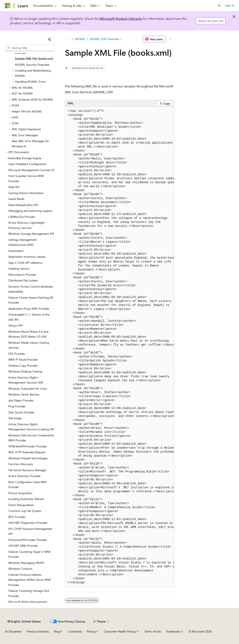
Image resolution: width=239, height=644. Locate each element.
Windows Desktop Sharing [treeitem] (25, 371)
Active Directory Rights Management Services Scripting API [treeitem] (31, 427)
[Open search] (219, 6)
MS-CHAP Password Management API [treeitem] (30, 531)
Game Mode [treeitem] (16, 199)
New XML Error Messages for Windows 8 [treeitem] (30, 144)
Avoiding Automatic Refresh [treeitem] (26, 499)
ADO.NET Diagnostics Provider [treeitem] (28, 523)
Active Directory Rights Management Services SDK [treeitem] (26, 380)
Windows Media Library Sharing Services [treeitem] (29, 345)
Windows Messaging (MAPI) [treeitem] (26, 563)
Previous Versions (38, 631)
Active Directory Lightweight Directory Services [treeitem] (27, 225)
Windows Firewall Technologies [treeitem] (28, 458)
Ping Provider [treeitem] (17, 406)
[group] (119, 347)
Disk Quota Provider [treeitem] (21, 412)
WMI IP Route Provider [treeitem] (23, 359)
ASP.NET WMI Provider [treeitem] (23, 546)
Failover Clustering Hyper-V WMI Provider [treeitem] (30, 554)
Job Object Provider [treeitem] (21, 400)
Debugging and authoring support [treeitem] (30, 211)
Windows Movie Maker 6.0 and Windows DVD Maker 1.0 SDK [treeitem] (28, 334)
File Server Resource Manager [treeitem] (27, 470)
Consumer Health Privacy (120, 631)
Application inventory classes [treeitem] (27, 257)
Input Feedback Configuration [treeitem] (27, 164)
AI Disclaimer (13, 631)
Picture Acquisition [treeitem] (20, 493)
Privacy (91, 631)
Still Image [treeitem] (15, 418)
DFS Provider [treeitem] (17, 354)
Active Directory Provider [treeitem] (24, 476)
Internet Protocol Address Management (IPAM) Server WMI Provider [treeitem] (30, 580)
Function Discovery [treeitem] (21, 464)
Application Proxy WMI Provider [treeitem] (29, 309)
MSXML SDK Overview (104, 39)
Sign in (230, 5)
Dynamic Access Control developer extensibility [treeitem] (31, 289)
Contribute (75, 631)
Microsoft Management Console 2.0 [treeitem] (31, 170)
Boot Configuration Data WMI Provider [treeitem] (28, 485)
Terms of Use (153, 631)
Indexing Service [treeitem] (19, 268)
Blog (57, 631)
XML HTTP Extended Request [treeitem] (27, 452)
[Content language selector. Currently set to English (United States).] (24, 621)
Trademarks (173, 631)
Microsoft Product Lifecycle (121, 18)
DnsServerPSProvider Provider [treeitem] (28, 540)
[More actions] (171, 39)
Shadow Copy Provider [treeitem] (23, 366)
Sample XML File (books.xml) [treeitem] (34, 59)
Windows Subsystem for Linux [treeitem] (28, 388)
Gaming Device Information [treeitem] (26, 193)
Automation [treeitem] (16, 251)
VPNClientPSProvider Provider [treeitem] (28, 446)
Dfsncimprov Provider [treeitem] (22, 275)
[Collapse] (50, 39)
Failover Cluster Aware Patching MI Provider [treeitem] (31, 300)
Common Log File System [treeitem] (25, 511)
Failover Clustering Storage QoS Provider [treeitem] (29, 593)
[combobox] (30, 48)
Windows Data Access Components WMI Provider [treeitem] (31, 438)
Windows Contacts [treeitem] (20, 569)
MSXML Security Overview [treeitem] (32, 65)
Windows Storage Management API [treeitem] (31, 234)
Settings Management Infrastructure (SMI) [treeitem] (23, 242)
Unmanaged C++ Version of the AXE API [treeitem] (29, 317)
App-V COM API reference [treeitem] (25, 263)
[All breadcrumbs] (68, 39)
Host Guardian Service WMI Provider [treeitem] (26, 178)
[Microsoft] (8, 6)
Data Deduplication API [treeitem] (23, 205)
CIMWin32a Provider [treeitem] (22, 217)
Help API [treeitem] (14, 187)
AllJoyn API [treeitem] (15, 325)
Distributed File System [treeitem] (23, 280)
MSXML (80, 39)
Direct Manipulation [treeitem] (21, 505)
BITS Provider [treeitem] (17, 517)
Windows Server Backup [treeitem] (24, 394)
